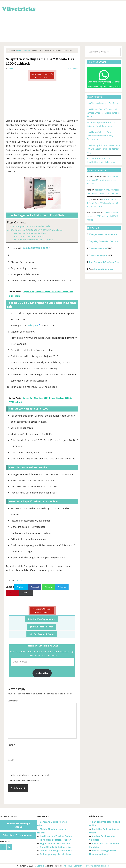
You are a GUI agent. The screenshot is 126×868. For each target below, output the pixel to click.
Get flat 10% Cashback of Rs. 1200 (30, 233)
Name (11, 745)
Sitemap (105, 866)
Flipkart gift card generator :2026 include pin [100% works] (102, 216)
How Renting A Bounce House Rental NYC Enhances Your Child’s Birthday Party (103, 149)
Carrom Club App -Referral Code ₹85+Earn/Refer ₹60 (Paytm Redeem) (103, 203)
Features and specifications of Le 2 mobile (34, 240)
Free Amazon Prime (98, 248)
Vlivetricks (18, 8)
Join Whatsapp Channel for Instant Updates (42, 76)
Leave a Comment (72, 68)
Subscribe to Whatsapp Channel (19, 825)
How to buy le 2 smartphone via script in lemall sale (36, 230)
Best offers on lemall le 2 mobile (29, 236)
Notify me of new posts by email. (25, 781)
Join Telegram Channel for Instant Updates (42, 610)
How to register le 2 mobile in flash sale (30, 226)
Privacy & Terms (92, 866)
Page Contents (17, 222)
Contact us (79, 866)
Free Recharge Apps (98, 255)
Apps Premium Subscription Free (104, 262)
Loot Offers (20, 580)
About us (68, 866)
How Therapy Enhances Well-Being (102, 103)
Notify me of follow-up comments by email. (29, 775)
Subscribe (42, 673)
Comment (13, 701)
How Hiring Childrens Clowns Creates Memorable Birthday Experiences (100, 136)
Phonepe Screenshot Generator (103, 234)
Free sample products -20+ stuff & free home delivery (102, 180)
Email (11, 760)
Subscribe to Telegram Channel (18, 835)
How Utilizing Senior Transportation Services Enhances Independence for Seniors (103, 113)
